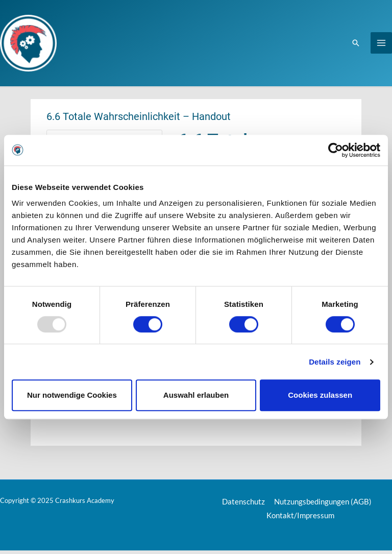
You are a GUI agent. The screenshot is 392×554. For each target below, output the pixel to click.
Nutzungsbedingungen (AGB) (323, 505)
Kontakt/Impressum (300, 519)
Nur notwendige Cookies (72, 395)
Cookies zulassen (320, 395)
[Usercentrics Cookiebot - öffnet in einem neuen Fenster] (336, 150)
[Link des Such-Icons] (356, 45)
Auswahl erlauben (196, 395)
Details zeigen (335, 362)
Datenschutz (245, 505)
